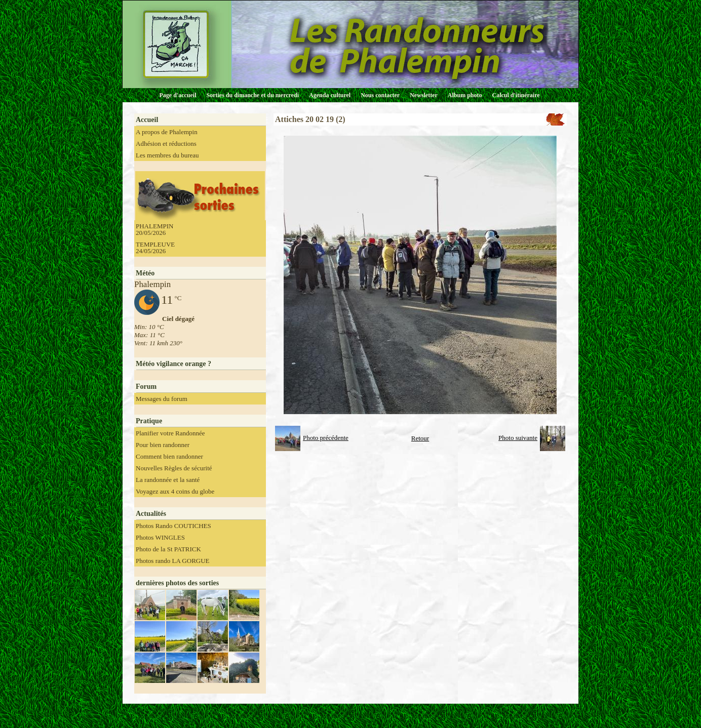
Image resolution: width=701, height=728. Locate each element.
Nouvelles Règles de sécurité (174, 468)
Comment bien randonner (169, 456)
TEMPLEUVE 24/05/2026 (155, 248)
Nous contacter (380, 95)
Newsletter (424, 95)
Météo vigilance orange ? (173, 364)
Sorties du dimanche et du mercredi (252, 95)
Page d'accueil (178, 95)
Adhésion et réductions (166, 144)
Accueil (147, 120)
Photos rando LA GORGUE (173, 561)
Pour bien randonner (163, 445)
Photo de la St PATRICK (168, 549)
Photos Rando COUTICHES (173, 526)
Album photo (465, 95)
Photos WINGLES (160, 537)
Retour (420, 438)
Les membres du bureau (167, 155)
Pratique (149, 421)
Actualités (151, 514)
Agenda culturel (330, 95)
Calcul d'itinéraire (516, 95)
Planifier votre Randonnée (170, 433)
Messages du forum (162, 399)
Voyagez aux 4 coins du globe (175, 491)
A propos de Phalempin (167, 132)
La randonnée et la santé (168, 480)
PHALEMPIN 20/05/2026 (154, 229)
